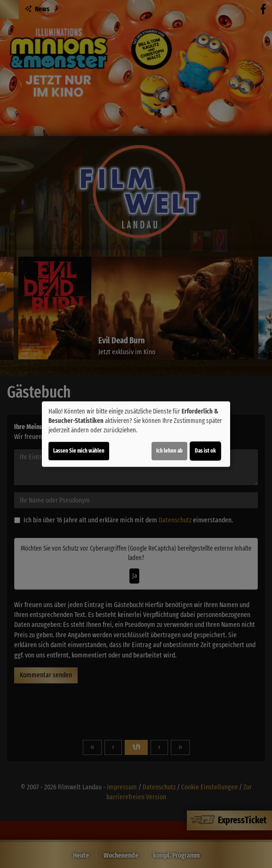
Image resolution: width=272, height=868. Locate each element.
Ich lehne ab (169, 451)
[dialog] (136, 434)
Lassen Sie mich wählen (79, 451)
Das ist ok (205, 451)
